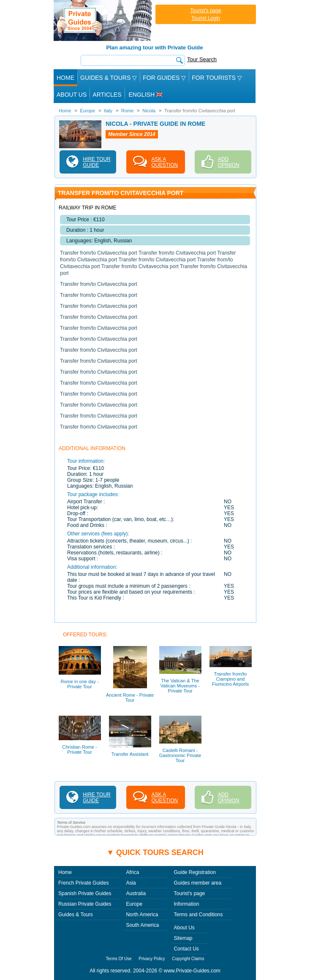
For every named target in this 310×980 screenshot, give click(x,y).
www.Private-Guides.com (192, 971)
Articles (107, 95)
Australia (136, 893)
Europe (134, 904)
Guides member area (197, 883)
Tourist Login (206, 18)
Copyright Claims (188, 959)
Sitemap (183, 938)
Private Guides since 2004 (104, 20)
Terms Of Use (119, 959)
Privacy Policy (152, 959)
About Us (72, 95)
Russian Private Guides (85, 904)
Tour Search (202, 59)
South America (142, 925)
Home (65, 78)
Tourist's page (206, 11)
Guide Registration (194, 872)
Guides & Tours (76, 915)
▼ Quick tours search (155, 852)
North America (142, 915)
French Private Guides (83, 883)
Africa (132, 872)
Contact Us (186, 949)
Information (186, 904)
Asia (131, 883)
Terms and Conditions (198, 915)
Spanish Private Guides (85, 893)
